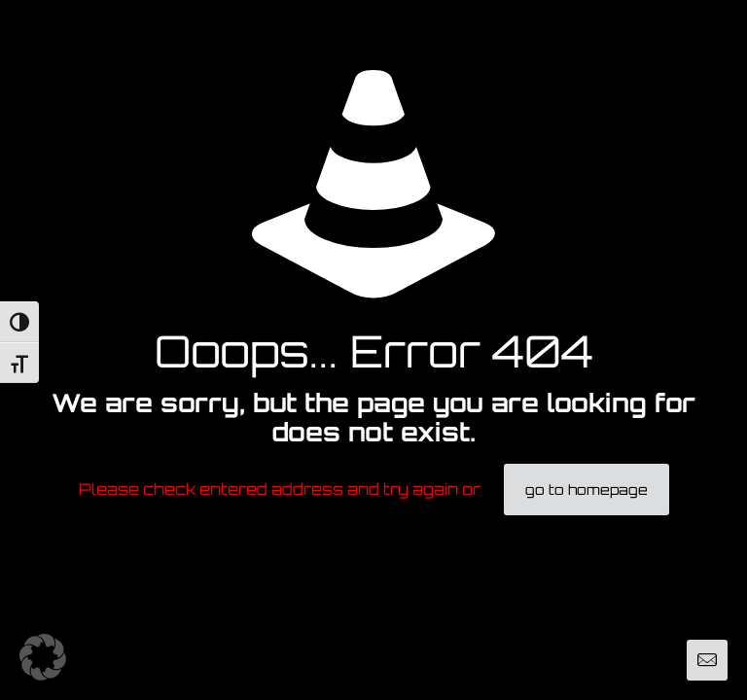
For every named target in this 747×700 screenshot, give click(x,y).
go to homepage (587, 490)
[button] (43, 657)
